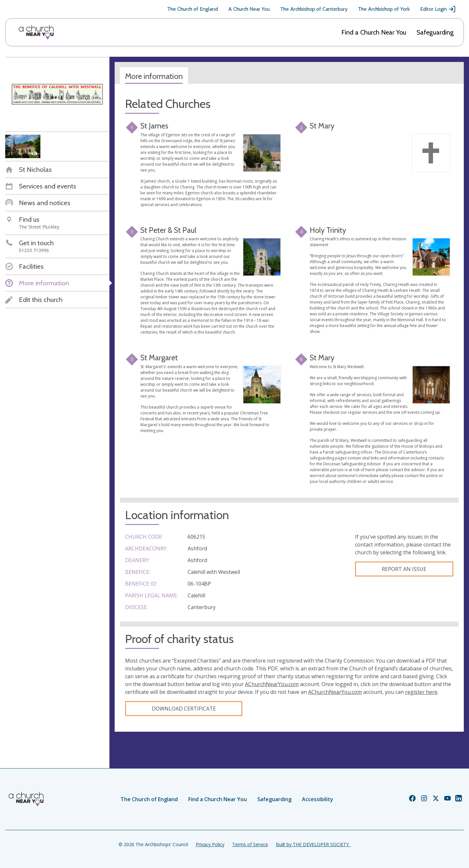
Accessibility (318, 799)
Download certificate (184, 709)
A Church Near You (249, 9)
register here (421, 692)
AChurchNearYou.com (272, 684)
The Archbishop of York (384, 9)
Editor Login (438, 9)
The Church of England (192, 9)
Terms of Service (250, 844)
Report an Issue (404, 569)
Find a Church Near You (374, 32)
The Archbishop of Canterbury (314, 9)
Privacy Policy (210, 844)
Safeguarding (435, 32)
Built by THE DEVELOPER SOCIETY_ (313, 844)
